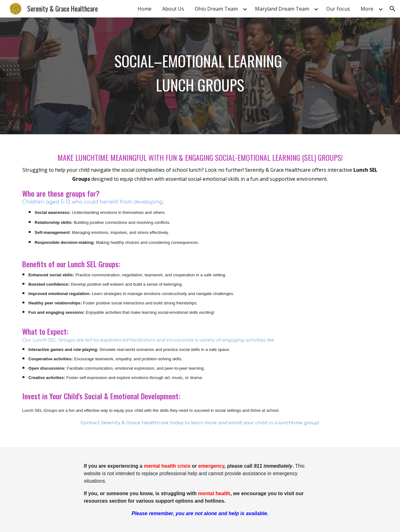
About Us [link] (173, 9)
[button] (392, 9)
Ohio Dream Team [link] (216, 9)
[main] (200, 76)
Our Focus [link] (338, 9)
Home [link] (145, 9)
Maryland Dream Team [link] (282, 9)
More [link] (367, 9)
